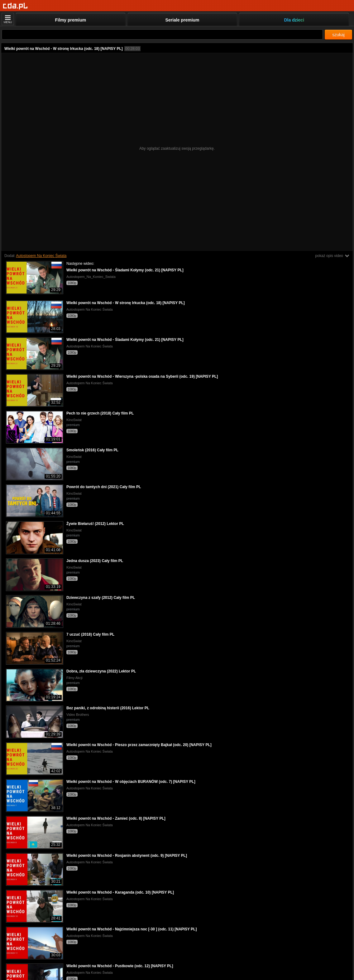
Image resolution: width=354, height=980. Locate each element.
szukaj (338, 35)
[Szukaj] (162, 34)
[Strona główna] (15, 6)
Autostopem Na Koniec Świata (41, 256)
